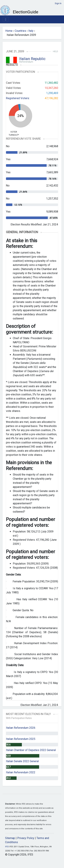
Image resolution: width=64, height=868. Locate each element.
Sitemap (10, 838)
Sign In (58, 3)
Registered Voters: (18, 98)
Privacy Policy (26, 838)
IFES (7, 847)
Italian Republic (32, 59)
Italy (31, 31)
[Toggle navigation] (6, 19)
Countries (20, 31)
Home (9, 31)
